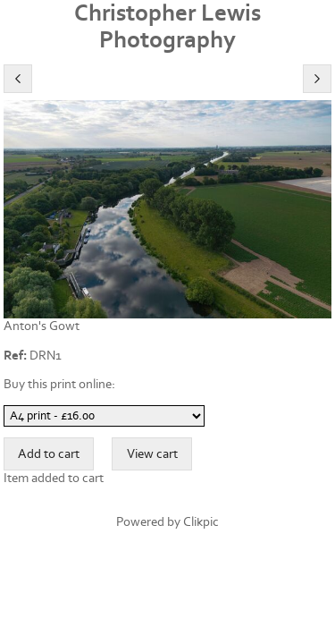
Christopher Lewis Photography (167, 27)
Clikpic (201, 522)
